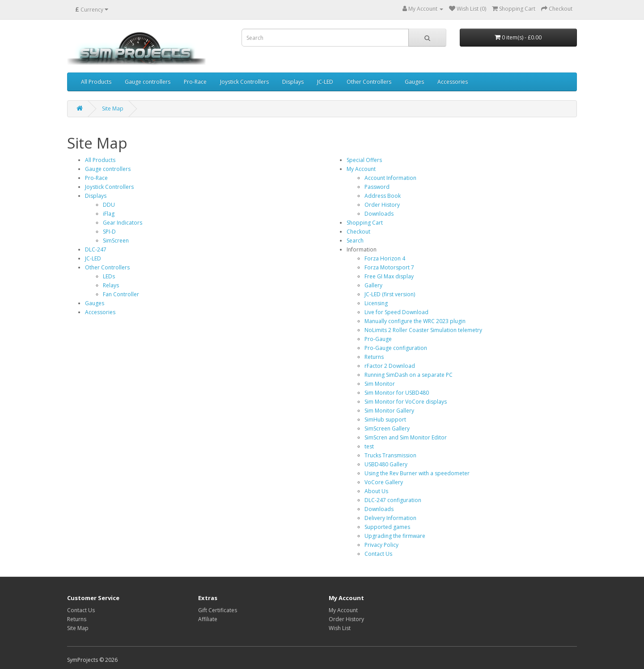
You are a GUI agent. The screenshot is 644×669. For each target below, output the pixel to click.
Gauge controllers (148, 82)
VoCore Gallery (384, 482)
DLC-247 (96, 249)
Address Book (383, 196)
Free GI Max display (389, 276)
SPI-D (109, 232)
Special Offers (364, 160)
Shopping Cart (365, 223)
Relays (111, 285)
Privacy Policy (381, 545)
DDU (109, 205)
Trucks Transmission (390, 455)
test (369, 446)
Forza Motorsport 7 (389, 267)
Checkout (358, 232)
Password (377, 187)
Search (355, 241)
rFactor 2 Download (390, 366)
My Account (361, 169)
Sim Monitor (380, 384)
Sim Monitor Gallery (389, 411)
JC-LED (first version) (390, 294)
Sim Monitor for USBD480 (397, 393)
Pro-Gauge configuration (396, 348)
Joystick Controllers (244, 82)
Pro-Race (195, 82)
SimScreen (116, 241)
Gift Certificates (218, 610)
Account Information (390, 178)
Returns (374, 357)
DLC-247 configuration (393, 500)
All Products (96, 82)
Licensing (376, 303)
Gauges (414, 82)
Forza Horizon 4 (385, 258)
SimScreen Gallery (387, 428)
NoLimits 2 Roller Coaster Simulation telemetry (423, 330)
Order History (382, 205)
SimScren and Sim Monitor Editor (406, 437)
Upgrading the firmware (395, 536)
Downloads (379, 214)
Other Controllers (369, 82)
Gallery (373, 285)
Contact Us (378, 554)
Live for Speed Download (396, 312)
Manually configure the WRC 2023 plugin (415, 321)
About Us (376, 491)
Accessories (453, 82)
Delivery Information (390, 518)
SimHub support (385, 420)
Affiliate (208, 619)
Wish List (340, 628)
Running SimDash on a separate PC (409, 375)
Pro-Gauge (378, 339)
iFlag (109, 214)
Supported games (387, 527)
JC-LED (325, 82)
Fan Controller (121, 294)
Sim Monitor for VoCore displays (406, 402)
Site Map (113, 109)
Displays (293, 82)
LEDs (109, 276)
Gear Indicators (123, 223)
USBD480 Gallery (386, 464)
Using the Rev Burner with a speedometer (417, 473)
